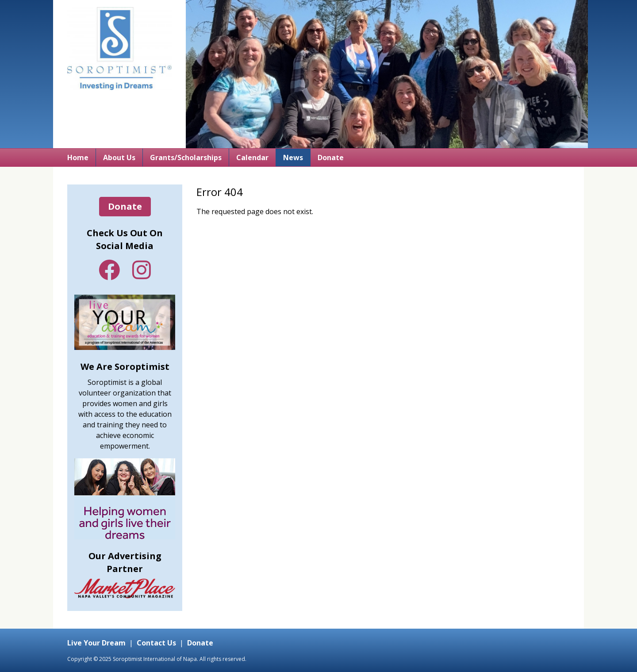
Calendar (252, 157)
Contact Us (156, 643)
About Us (119, 157)
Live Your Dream (96, 643)
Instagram (142, 270)
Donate (331, 157)
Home (78, 157)
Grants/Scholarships (186, 157)
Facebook (109, 270)
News (293, 157)
